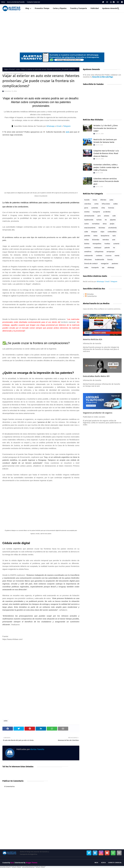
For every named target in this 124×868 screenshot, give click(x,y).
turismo (99, 220)
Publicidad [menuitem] (95, 8)
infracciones (106, 204)
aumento (116, 244)
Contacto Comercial (33, 2)
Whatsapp (50, 126)
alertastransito (89, 216)
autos (18, 69)
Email (59, 126)
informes (103, 200)
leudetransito (100, 260)
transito (87, 200)
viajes (102, 232)
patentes (87, 236)
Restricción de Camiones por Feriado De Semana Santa (105, 141)
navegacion (105, 264)
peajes (112, 224)
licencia (110, 260)
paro (99, 216)
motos (96, 236)
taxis (114, 236)
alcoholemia (112, 228)
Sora (12, 863)
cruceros (108, 256)
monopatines (97, 244)
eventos (87, 212)
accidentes (107, 212)
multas (87, 240)
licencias (111, 208)
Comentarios (91, 296)
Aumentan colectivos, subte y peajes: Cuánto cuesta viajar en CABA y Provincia (106, 167)
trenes (95, 200)
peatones (115, 264)
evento (117, 256)
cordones (99, 256)
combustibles (112, 232)
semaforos (88, 252)
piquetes (113, 220)
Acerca (103, 863)
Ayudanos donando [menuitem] (110, 8)
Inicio (3, 2)
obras (105, 224)
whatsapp (111, 268)
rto (114, 248)
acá (67, 132)
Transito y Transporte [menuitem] (79, 8)
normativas (96, 224)
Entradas (89, 294)
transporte (96, 212)
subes (86, 268)
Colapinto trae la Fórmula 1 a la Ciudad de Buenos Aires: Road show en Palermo (106, 153)
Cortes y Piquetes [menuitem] (60, 8)
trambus (107, 244)
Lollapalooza (99, 252)
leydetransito (89, 220)
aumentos (95, 208)
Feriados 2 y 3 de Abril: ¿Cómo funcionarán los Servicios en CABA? (106, 128)
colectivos (88, 204)
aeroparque (111, 252)
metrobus (106, 240)
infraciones (88, 260)
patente (107, 248)
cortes (96, 204)
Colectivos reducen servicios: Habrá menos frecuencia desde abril (106, 181)
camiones (87, 248)
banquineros (105, 236)
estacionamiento (90, 228)
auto (114, 240)
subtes (115, 204)
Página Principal (10, 69)
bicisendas (96, 240)
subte (86, 232)
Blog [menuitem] (27, 8)
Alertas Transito (37, 749)
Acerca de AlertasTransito (16, 2)
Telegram (67, 126)
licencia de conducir (91, 264)
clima (103, 208)
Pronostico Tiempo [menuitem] (42, 8)
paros (86, 208)
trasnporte (95, 268)
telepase (94, 232)
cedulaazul (98, 248)
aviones (107, 216)
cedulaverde (89, 256)
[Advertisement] (62, 31)
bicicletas (102, 228)
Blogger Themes (32, 863)
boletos (87, 244)
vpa (103, 268)
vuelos (87, 224)
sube (114, 216)
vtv (106, 220)
